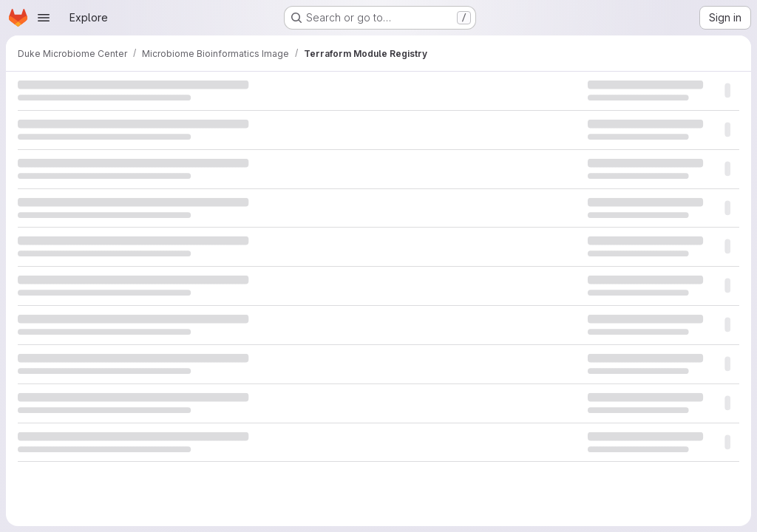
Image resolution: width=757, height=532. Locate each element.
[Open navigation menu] (44, 18)
